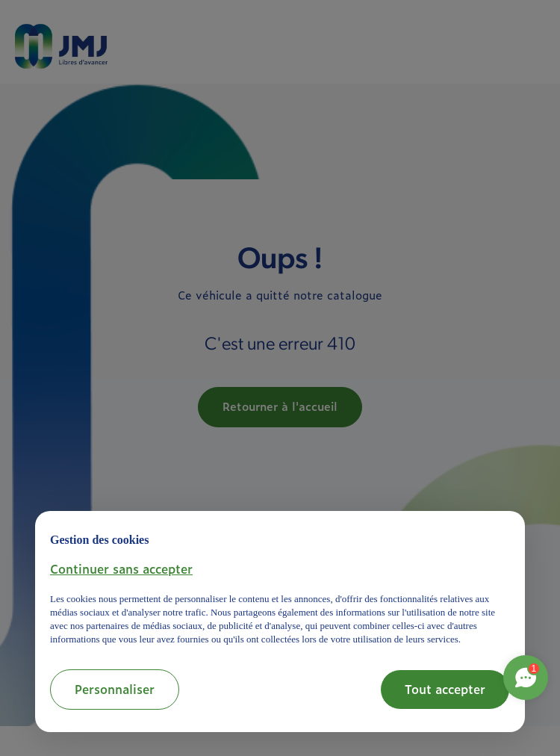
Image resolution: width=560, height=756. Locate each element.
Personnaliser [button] (115, 689)
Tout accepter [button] (445, 689)
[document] (280, 586)
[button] (121, 568)
